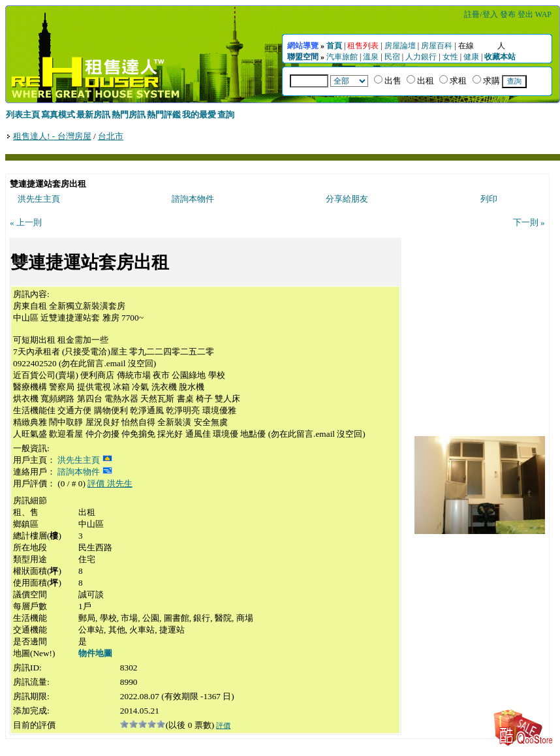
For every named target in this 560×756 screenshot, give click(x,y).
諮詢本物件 (193, 199)
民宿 (392, 57)
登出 (525, 14)
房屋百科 (437, 46)
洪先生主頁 (39, 199)
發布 (508, 14)
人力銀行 (421, 57)
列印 (489, 199)
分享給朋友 (347, 199)
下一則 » (529, 222)
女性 (450, 57)
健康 (471, 57)
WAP (543, 14)
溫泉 (371, 57)
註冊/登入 (481, 14)
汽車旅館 (342, 57)
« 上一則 (26, 222)
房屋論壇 (400, 46)
